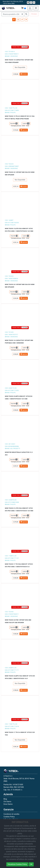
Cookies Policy (9, 817)
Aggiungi (24, 130)
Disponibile (14, 123)
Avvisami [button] (24, 74)
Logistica (26, 123)
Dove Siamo (8, 804)
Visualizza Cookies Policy (17, 864)
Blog (5, 799)
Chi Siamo (7, 802)
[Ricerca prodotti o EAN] (11, 14)
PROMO (34, 14)
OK (31, 864)
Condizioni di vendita (11, 814)
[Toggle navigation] (36, 8)
